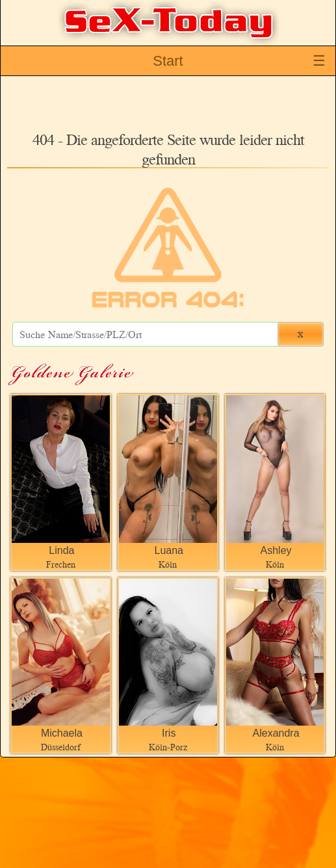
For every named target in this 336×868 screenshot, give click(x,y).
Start (168, 61)
